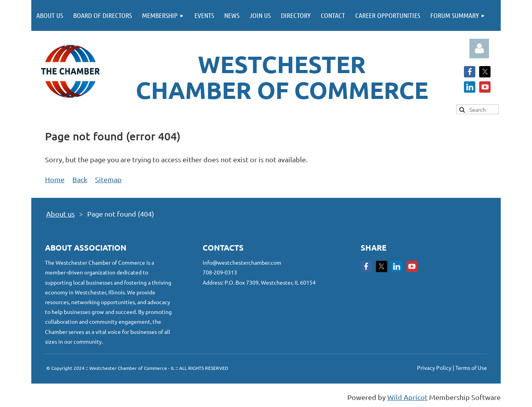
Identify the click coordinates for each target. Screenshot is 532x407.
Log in (479, 48)
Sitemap (108, 179)
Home (55, 179)
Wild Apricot (407, 397)
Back (80, 179)
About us (60, 214)
